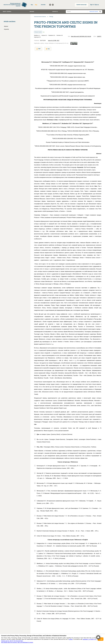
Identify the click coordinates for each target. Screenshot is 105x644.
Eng (36, 5)
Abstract (6, 26)
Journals (43, 5)
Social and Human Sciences (40, 17)
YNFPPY (99, 36)
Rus (32, 5)
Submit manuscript (81, 5)
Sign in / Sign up (94, 5)
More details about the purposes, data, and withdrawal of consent (17, 642)
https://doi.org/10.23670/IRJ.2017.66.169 (81, 36)
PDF (38, 49)
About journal (7, 12)
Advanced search (94, 12)
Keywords (6, 29)
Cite (47, 49)
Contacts (55, 12)
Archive (32, 12)
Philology (51, 17)
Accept (101, 639)
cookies (71, 639)
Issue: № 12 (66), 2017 (54, 41)
